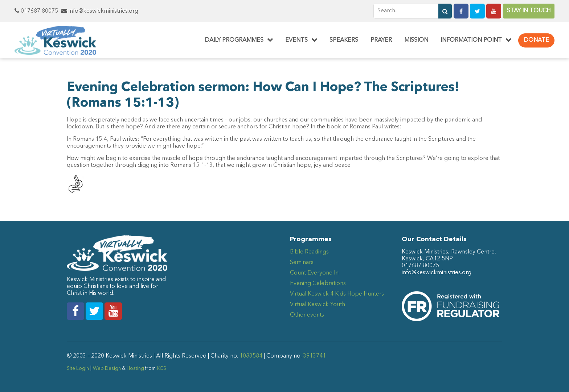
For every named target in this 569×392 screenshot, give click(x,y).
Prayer (381, 40)
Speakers (344, 40)
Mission (416, 40)
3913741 (314, 356)
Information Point (471, 40)
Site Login (78, 369)
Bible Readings (309, 252)
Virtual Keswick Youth (318, 305)
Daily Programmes (234, 40)
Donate (536, 40)
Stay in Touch (529, 11)
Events (296, 40)
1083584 (251, 356)
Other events (307, 315)
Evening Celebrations (318, 284)
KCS (161, 369)
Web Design (107, 369)
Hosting (135, 369)
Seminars (302, 263)
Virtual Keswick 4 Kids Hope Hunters (337, 294)
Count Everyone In (314, 273)
